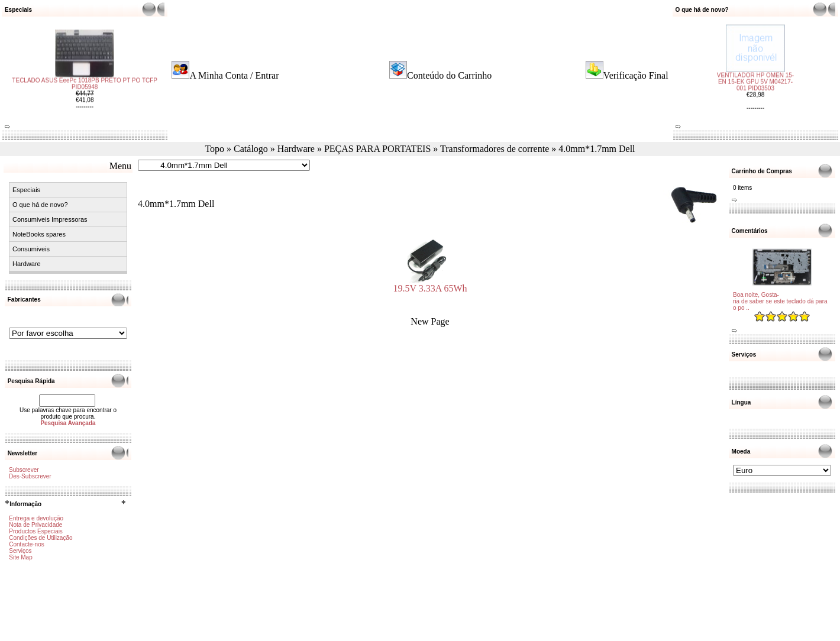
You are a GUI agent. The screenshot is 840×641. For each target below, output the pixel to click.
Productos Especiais (36, 531)
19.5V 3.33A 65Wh (430, 284)
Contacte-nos (26, 544)
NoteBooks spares (39, 234)
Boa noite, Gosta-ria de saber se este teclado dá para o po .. (780, 301)
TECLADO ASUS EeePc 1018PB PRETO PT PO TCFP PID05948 (85, 89)
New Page (430, 321)
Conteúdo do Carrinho (449, 75)
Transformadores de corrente (495, 149)
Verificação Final (636, 75)
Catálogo (251, 149)
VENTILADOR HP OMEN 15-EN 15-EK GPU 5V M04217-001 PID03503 (755, 77)
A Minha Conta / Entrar (234, 75)
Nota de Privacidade (35, 525)
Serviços (20, 551)
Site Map (20, 557)
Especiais (26, 190)
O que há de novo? (40, 205)
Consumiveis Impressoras (50, 219)
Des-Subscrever (30, 476)
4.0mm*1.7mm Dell (597, 149)
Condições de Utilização (41, 538)
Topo (214, 149)
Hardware (296, 149)
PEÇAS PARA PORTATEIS (377, 149)
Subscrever (24, 470)
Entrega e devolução (36, 518)
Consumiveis (31, 249)
